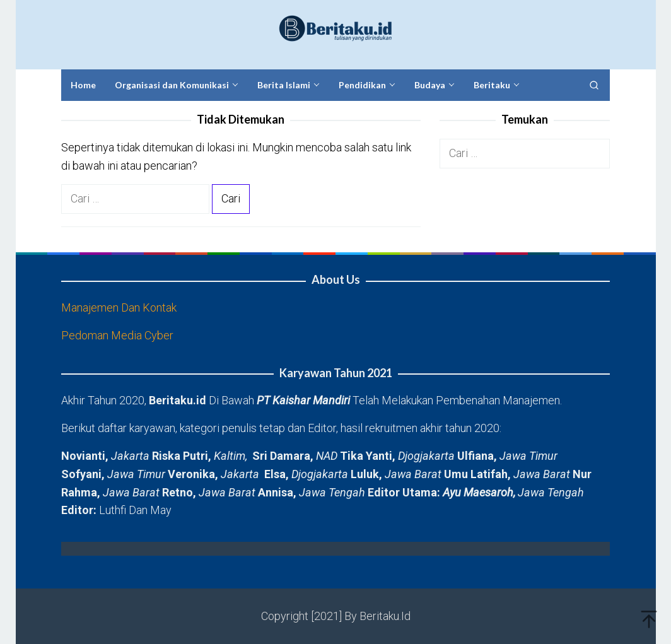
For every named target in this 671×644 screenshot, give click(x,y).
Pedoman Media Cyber (117, 335)
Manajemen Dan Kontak (119, 307)
